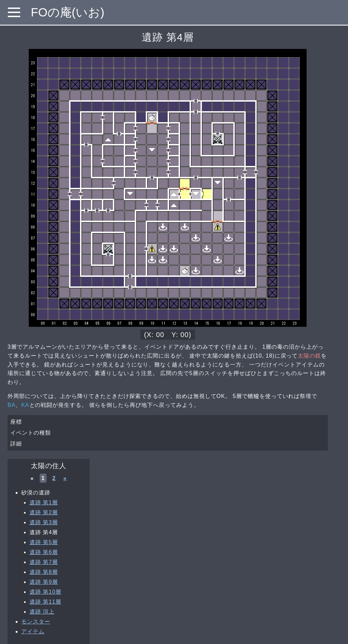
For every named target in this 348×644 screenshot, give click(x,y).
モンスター (36, 622)
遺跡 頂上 (42, 612)
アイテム (33, 632)
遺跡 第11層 (45, 602)
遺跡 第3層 (44, 522)
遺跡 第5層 (44, 542)
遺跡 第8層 (44, 572)
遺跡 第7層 (44, 562)
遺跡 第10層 (45, 592)
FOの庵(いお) (68, 12)
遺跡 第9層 (44, 582)
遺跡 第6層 (44, 552)
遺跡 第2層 (44, 512)
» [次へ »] (65, 478)
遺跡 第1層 (44, 503)
